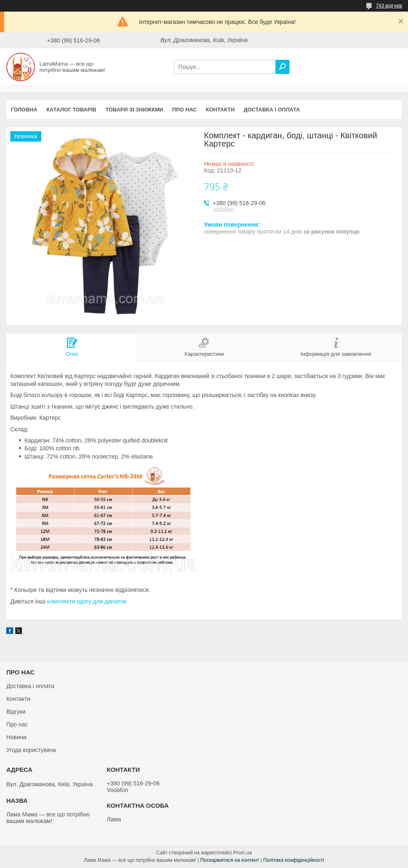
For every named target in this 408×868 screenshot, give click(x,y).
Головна (24, 110)
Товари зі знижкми (134, 110)
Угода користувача (31, 750)
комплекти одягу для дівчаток (87, 601)
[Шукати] (282, 67)
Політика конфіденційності (294, 860)
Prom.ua (243, 853)
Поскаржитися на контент (230, 860)
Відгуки (16, 712)
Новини (16, 737)
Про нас (184, 110)
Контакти (221, 110)
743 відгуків (389, 6)
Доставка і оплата (272, 110)
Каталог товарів (71, 110)
